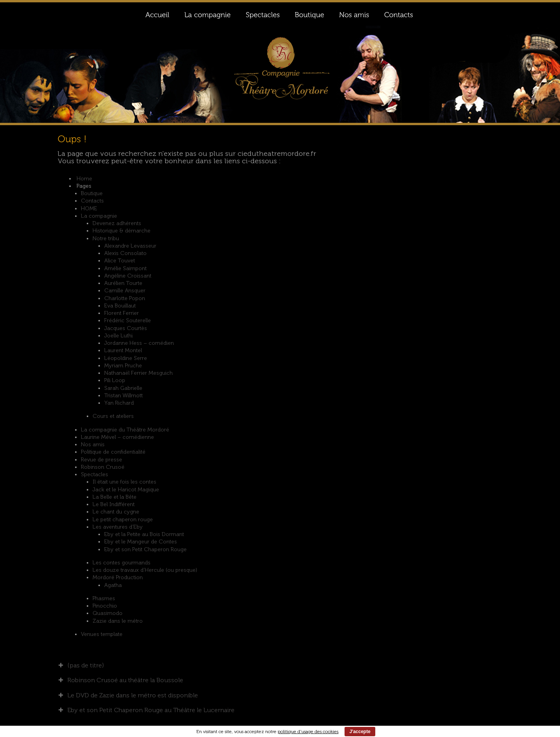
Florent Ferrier (122, 313)
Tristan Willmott (123, 396)
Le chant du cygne (116, 512)
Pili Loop (115, 380)
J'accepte (360, 732)
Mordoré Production (118, 577)
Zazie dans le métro (118, 621)
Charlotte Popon (125, 298)
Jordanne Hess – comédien (139, 343)
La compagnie (99, 216)
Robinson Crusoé (103, 467)
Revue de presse (101, 460)
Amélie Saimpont (125, 268)
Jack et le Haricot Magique (126, 490)
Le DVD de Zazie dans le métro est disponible (133, 695)
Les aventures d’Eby (118, 527)
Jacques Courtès (126, 328)
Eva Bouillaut (120, 306)
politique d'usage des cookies (308, 732)
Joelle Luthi (118, 336)
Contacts (92, 201)
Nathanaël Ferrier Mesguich (138, 373)
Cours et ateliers (113, 416)
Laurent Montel (123, 350)
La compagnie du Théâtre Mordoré (125, 430)
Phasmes (104, 598)
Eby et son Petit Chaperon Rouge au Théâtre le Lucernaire (151, 710)
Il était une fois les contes (124, 482)
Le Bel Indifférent (114, 504)
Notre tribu (106, 238)
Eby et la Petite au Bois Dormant (144, 534)
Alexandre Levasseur (130, 246)
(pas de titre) (86, 665)
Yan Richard (119, 403)
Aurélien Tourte (123, 283)
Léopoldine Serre (126, 358)
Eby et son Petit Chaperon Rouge (145, 549)
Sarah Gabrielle (123, 388)
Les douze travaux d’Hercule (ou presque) (145, 570)
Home (84, 179)
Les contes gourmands (122, 563)
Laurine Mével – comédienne (117, 437)
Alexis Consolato (125, 253)
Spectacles (94, 474)
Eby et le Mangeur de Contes (141, 542)
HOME (89, 209)
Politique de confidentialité (113, 452)
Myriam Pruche (123, 366)
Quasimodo (108, 613)
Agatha (113, 585)
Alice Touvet (120, 261)
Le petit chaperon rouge (123, 520)
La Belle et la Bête (115, 497)
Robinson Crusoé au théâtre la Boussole (125, 680)
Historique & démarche (122, 231)
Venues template (102, 634)
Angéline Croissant (128, 276)
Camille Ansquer (125, 291)
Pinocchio (105, 606)
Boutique (92, 193)
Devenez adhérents (117, 223)
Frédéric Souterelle (128, 320)
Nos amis (93, 444)
